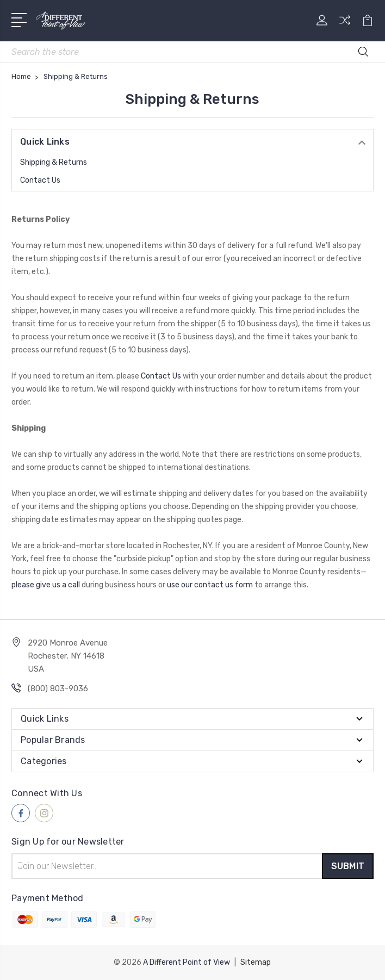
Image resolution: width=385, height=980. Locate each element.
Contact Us (40, 180)
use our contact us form (210, 585)
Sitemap (256, 962)
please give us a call (46, 585)
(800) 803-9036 (58, 689)
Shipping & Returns (54, 162)
